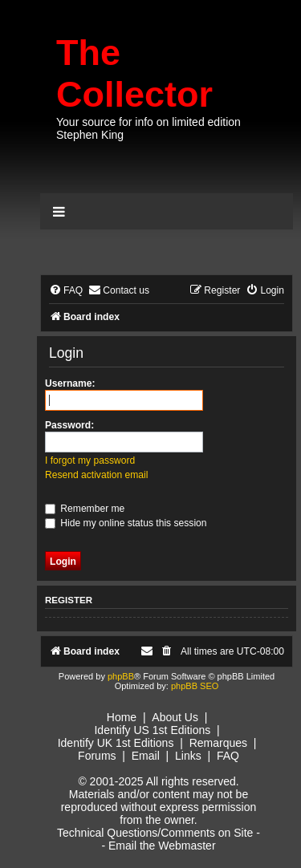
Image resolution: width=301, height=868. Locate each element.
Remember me (85, 509)
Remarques (218, 743)
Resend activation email (96, 475)
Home (122, 717)
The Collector (134, 73)
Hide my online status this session (126, 523)
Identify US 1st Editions (152, 730)
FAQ (228, 756)
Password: (69, 425)
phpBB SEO (195, 686)
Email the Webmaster (162, 846)
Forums (97, 756)
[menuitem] (66, 291)
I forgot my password (90, 460)
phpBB (121, 676)
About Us (175, 717)
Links (188, 756)
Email (146, 756)
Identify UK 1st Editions (116, 743)
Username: (70, 383)
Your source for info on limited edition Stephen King (148, 128)
